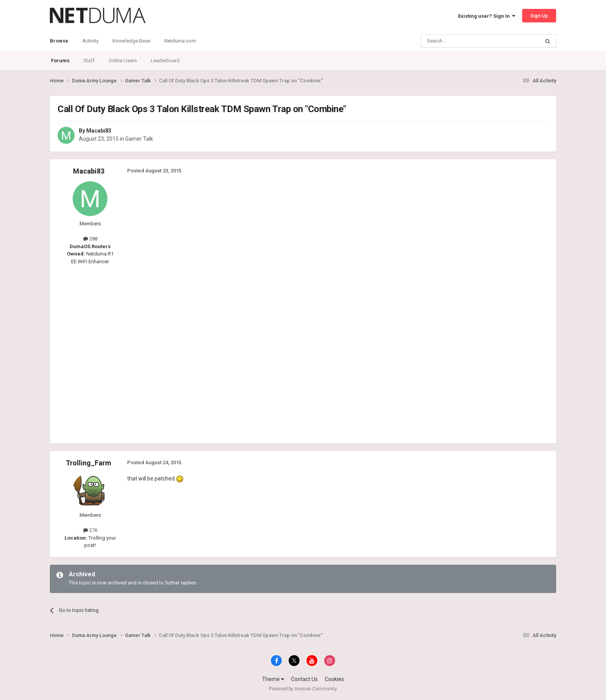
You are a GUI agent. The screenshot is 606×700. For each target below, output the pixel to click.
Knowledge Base (131, 41)
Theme (273, 679)
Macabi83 (99, 131)
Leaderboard (165, 60)
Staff (89, 60)
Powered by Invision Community (303, 689)
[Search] (462, 41)
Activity (90, 41)
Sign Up (539, 16)
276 (90, 530)
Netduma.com (180, 41)
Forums (60, 60)
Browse (59, 44)
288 (90, 239)
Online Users (123, 60)
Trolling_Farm (89, 463)
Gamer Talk (139, 139)
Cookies (334, 679)
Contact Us (304, 679)
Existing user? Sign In (487, 16)
